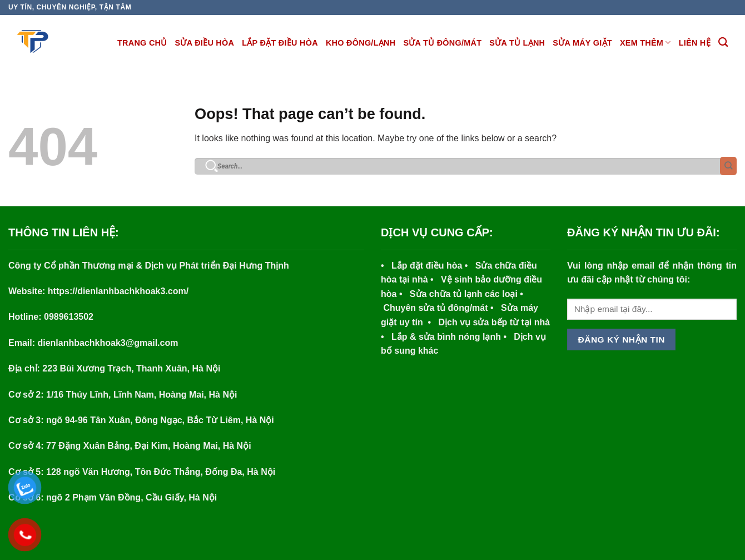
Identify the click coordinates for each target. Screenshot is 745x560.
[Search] (723, 43)
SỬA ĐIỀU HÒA (205, 43)
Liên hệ (695, 43)
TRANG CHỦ (142, 43)
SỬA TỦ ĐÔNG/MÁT (442, 43)
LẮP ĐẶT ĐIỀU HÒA (280, 43)
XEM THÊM (645, 43)
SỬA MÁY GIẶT (582, 43)
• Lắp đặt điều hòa (423, 266)
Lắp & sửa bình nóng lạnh (443, 337)
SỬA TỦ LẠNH (517, 43)
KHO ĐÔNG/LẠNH (361, 43)
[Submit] (728, 166)
